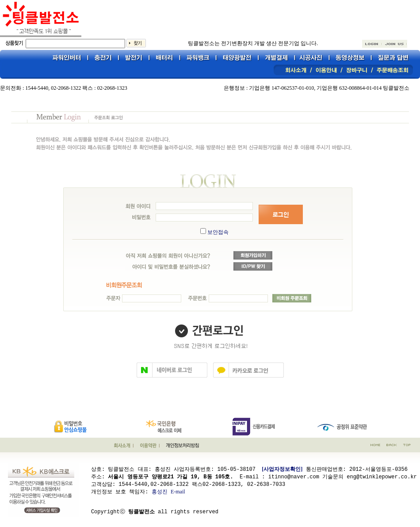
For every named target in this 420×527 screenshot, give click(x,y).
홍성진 (160, 491)
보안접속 (218, 232)
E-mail (178, 491)
